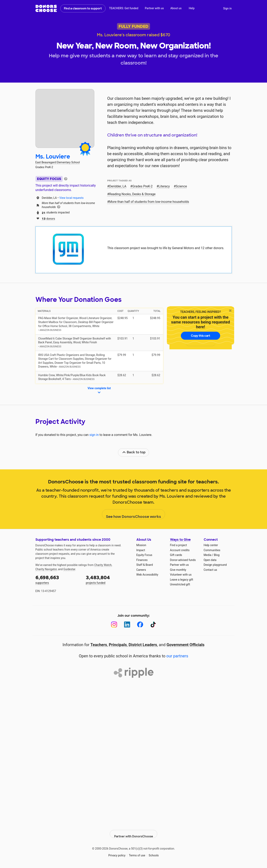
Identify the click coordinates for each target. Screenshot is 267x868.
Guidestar (69, 569)
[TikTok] (153, 625)
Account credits (180, 550)
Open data (210, 560)
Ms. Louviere (53, 157)
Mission (141, 545)
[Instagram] (114, 625)
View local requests (71, 198)
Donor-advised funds (183, 560)
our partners (177, 656)
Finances (142, 560)
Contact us (210, 570)
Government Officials (185, 645)
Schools (154, 852)
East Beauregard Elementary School (58, 162)
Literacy (164, 186)
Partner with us (154, 8)
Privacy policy (117, 852)
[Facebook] (140, 625)
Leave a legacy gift (182, 580)
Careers (141, 570)
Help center (211, 545)
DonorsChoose (46, 8)
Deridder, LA (118, 186)
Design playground (215, 565)
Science (181, 186)
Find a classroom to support (83, 8)
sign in (94, 435)
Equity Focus (144, 555)
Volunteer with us (181, 575)
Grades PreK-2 (142, 186)
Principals (118, 645)
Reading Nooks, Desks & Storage (132, 194)
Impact (141, 550)
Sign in (227, 8)
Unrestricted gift (180, 584)
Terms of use (137, 852)
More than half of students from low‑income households (149, 202)
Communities (212, 550)
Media (208, 555)
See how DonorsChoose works (133, 514)
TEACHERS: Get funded (124, 8)
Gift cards (176, 555)
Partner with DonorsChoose (134, 831)
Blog (217, 555)
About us (176, 8)
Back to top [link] (134, 452)
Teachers (99, 645)
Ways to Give (180, 540)
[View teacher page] (65, 118)
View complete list (99, 391)
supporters (58, 579)
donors (48, 218)
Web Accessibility (147, 575)
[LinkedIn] (127, 625)
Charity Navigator (46, 569)
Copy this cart (201, 336)
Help (192, 8)
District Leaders (143, 645)
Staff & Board (145, 565)
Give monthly (178, 570)
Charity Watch (103, 565)
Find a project (178, 545)
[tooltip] (66, 178)
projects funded (108, 579)
